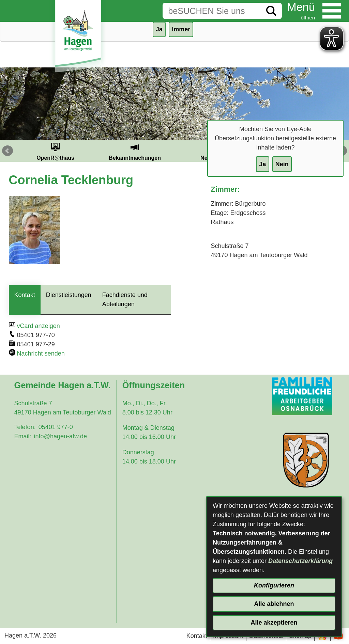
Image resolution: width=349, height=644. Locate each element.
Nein (282, 164)
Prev (7, 151)
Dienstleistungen (69, 295)
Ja (262, 164)
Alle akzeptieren (274, 623)
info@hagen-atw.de (60, 436)
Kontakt (25, 295)
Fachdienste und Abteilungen (125, 300)
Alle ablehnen (274, 604)
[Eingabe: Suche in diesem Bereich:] (212, 11)
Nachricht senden (41, 354)
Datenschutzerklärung (300, 561)
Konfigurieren (274, 585)
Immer (181, 29)
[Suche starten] (271, 11)
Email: (23, 436)
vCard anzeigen (39, 326)
